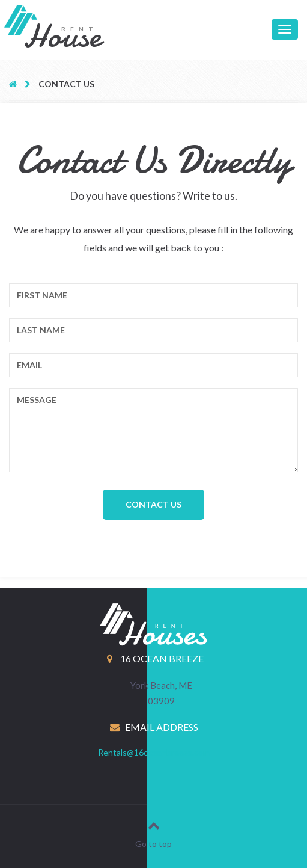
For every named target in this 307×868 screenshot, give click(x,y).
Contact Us (153, 504)
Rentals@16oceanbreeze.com (154, 752)
